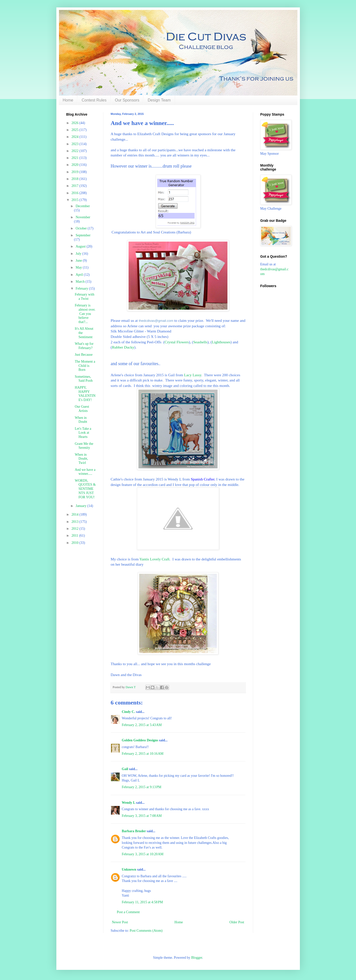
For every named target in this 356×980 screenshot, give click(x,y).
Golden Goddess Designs (140, 740)
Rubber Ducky (123, 347)
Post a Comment (128, 912)
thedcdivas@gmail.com (156, 321)
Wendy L (129, 803)
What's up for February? (84, 346)
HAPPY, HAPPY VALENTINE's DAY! (85, 394)
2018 (75, 179)
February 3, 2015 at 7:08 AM (142, 816)
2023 (75, 144)
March (81, 282)
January (81, 506)
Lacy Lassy (193, 375)
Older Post (237, 922)
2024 (75, 137)
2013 (75, 522)
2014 (75, 515)
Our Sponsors (127, 100)
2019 (75, 172)
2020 (75, 165)
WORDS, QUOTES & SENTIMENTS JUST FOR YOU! (85, 489)
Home (68, 100)
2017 (75, 186)
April (80, 275)
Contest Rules (94, 100)
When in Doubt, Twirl (81, 459)
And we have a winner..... (85, 472)
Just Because (84, 355)
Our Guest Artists (82, 409)
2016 (75, 193)
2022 (75, 151)
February (82, 289)
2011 (75, 536)
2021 (75, 158)
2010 (75, 543)
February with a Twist (84, 297)
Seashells (200, 342)
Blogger (197, 958)
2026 (75, 123)
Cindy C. (129, 712)
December (83, 206)
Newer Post (120, 922)
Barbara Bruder (134, 831)
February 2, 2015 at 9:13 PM (142, 787)
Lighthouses (221, 342)
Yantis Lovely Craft (155, 559)
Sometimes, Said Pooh (84, 379)
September (83, 235)
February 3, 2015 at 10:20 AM (143, 854)
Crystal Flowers (177, 342)
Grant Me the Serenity (84, 446)
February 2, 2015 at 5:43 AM (142, 725)
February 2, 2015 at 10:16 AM (143, 754)
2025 (75, 130)
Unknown (129, 869)
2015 (75, 200)
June (79, 261)
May (79, 267)
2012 (75, 529)
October (82, 228)
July (79, 254)
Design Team (159, 100)
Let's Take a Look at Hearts (83, 433)
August (81, 246)
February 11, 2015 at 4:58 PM (143, 902)
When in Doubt (81, 420)
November (83, 217)
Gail (125, 769)
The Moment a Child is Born (85, 366)
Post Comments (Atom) (146, 931)
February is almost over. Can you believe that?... (85, 314)
